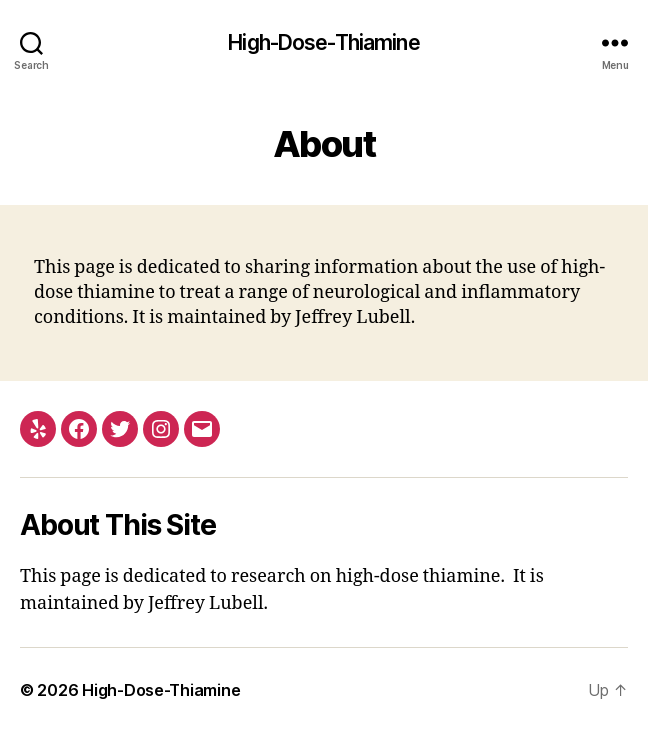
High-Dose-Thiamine (323, 42)
